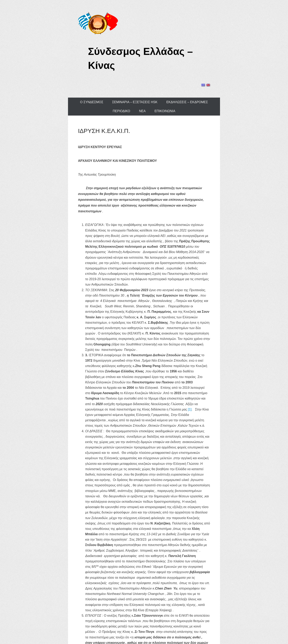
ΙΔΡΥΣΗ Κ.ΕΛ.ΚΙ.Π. (104, 131)
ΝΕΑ (142, 111)
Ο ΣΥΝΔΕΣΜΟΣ (92, 102)
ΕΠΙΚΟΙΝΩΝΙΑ (165, 111)
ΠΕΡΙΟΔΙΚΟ (121, 111)
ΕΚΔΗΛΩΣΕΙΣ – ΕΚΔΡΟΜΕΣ (187, 102)
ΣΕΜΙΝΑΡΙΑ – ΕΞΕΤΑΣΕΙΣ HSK (135, 102)
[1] (190, 409)
